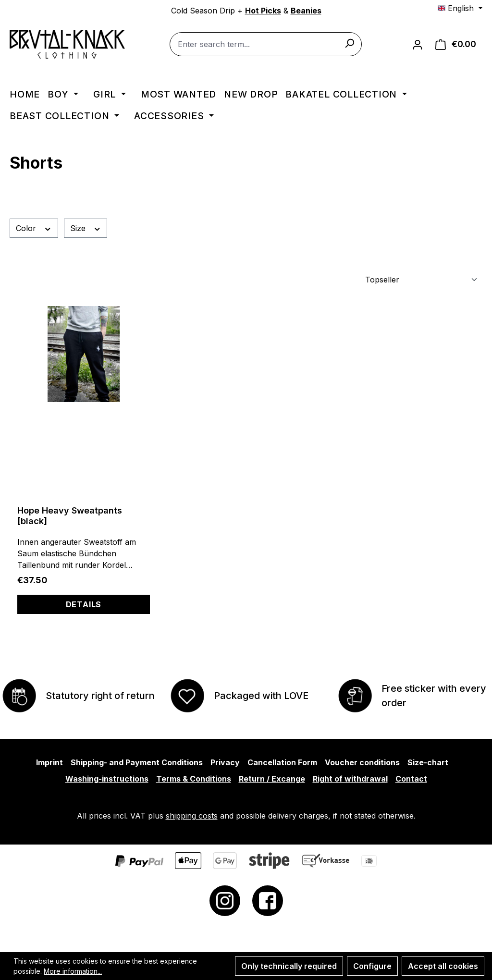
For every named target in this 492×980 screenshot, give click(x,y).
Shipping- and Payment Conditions (137, 762)
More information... (73, 971)
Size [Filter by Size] (86, 228)
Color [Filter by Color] (34, 228)
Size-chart (428, 762)
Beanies (306, 11)
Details (84, 604)
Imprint (49, 762)
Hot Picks (263, 11)
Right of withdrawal (350, 779)
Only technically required (289, 966)
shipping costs (192, 816)
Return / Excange (272, 779)
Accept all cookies (443, 966)
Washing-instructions (107, 779)
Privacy (225, 762)
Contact (411, 779)
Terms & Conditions (194, 779)
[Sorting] (420, 280)
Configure (372, 966)
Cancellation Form (282, 762)
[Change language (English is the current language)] (460, 8)
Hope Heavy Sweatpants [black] (70, 516)
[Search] (349, 43)
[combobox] (266, 44)
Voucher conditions (362, 762)
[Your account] (418, 44)
